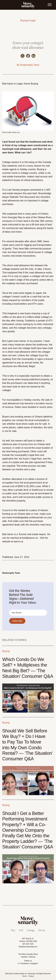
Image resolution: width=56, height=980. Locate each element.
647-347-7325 (28, 944)
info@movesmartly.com (28, 947)
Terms (24, 976)
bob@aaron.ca (30, 538)
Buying (24, 20)
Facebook (25, 963)
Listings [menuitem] (31, 931)
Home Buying (31, 84)
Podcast (32, 957)
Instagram (34, 963)
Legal (33, 20)
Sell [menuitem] (21, 931)
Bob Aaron (8, 84)
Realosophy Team (30, 65)
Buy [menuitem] (13, 931)
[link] (28, 5)
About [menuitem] (42, 931)
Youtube (24, 957)
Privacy (31, 976)
